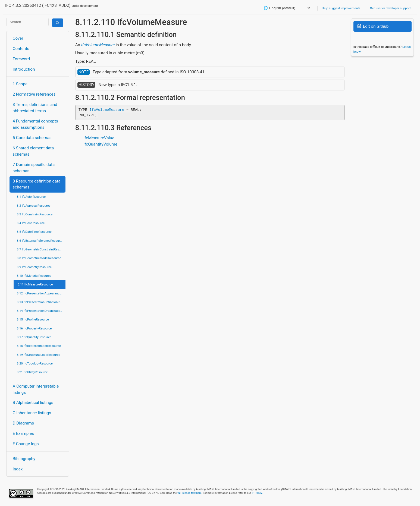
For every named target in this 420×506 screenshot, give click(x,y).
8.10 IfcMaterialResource (34, 276)
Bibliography (24, 459)
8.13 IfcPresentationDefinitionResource (41, 302)
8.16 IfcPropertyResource (34, 328)
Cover (18, 38)
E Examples (23, 433)
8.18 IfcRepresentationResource (39, 346)
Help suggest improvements (341, 8)
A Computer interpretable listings (36, 389)
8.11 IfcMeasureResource (35, 284)
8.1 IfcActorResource (31, 197)
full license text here (189, 493)
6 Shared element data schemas (33, 151)
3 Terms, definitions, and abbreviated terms (35, 108)
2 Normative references (34, 94)
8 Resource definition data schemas (37, 184)
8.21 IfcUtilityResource (32, 372)
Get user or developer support (390, 8)
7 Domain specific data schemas (34, 168)
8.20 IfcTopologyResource (35, 363)
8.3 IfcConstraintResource (35, 214)
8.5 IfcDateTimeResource (34, 232)
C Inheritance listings (32, 413)
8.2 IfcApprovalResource (34, 206)
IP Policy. (257, 493)
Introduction (24, 69)
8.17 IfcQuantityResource (34, 337)
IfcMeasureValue (99, 138)
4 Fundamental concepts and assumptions (35, 124)
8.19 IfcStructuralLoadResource (39, 355)
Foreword (21, 59)
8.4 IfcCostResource (31, 223)
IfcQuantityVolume (100, 144)
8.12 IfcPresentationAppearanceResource (41, 293)
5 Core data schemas (32, 138)
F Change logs (26, 444)
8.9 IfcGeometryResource (34, 267)
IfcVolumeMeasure (98, 45)
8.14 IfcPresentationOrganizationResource (41, 311)
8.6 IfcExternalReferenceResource (40, 241)
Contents (21, 49)
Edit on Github (373, 26)
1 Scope (20, 84)
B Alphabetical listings (33, 403)
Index (18, 469)
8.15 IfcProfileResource (33, 319)
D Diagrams (23, 423)
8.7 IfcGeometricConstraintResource (41, 249)
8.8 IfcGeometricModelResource (39, 258)
